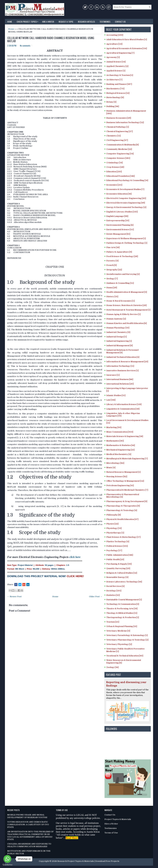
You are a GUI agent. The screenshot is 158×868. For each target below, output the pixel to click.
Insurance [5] (113, 375)
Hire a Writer (48, 22)
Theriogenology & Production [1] (123, 617)
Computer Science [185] (118, 158)
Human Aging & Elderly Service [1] (123, 314)
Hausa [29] (112, 288)
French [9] (111, 265)
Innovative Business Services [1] (122, 371)
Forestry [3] (112, 261)
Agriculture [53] (114, 44)
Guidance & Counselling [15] (120, 283)
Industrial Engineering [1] (119, 341)
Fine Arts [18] (113, 247)
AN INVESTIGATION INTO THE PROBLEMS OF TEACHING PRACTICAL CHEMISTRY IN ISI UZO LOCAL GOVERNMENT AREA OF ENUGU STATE (30, 836)
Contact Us (120, 22)
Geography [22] (114, 270)
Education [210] (114, 172)
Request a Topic (66, 22)
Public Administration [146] (120, 555)
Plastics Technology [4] (118, 542)
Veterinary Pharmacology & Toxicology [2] (127, 640)
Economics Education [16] (119, 194)
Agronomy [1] (113, 57)
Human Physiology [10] (118, 328)
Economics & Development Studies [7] (125, 189)
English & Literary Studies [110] (122, 212)
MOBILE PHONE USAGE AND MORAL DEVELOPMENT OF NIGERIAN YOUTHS (27, 816)
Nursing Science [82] (117, 476)
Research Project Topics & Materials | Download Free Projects (88, 861)
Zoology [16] (112, 667)
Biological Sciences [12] (118, 93)
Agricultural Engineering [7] (120, 53)
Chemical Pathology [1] (118, 127)
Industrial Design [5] (116, 337)
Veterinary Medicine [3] (118, 631)
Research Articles (86, 22)
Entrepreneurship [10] (118, 221)
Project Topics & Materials (118, 819)
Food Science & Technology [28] (122, 256)
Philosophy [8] (114, 515)
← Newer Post (14, 597)
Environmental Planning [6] (120, 225)
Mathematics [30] (115, 441)
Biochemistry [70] (115, 89)
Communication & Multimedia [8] (123, 145)
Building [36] (113, 106)
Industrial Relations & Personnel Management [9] (122, 351)
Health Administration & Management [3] (127, 292)
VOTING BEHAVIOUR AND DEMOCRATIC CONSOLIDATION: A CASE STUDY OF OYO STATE (28, 825)
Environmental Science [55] (120, 229)
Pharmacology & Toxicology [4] (122, 510)
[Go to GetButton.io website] (7, 865)
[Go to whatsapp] (7, 859)
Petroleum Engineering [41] (120, 485)
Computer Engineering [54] (120, 154)
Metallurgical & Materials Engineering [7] (127, 459)
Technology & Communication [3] (123, 604)
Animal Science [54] (116, 62)
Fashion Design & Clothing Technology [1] (127, 243)
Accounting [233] (115, 35)
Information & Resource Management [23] (127, 362)
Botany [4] (111, 102)
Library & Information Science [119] (124, 404)
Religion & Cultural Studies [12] (122, 573)
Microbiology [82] (115, 463)
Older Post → (96, 597)
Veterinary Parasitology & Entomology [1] (127, 635)
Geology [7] (112, 279)
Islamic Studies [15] (116, 395)
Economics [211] (114, 185)
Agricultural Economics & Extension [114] (127, 48)
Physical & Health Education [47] (122, 519)
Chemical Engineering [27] (120, 131)
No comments (25, 46)
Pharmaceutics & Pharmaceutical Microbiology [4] (123, 496)
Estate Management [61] (118, 234)
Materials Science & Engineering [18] (125, 436)
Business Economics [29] (119, 118)
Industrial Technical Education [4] (123, 357)
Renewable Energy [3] (117, 577)
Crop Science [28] (115, 167)
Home (10, 22)
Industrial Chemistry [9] (118, 332)
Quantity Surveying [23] (118, 568)
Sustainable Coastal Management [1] (124, 600)
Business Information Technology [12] (125, 122)
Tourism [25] (113, 622)
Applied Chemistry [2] (117, 66)
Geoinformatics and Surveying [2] (123, 274)
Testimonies (105, 22)
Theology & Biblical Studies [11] (122, 613)
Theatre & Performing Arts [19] (122, 609)
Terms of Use (111, 833)
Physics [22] (112, 524)
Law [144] (111, 400)
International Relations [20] (120, 384)
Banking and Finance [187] (119, 84)
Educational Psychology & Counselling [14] (127, 180)
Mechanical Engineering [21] (120, 450)
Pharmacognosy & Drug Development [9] (127, 501)
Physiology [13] (114, 528)
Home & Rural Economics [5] (121, 301)
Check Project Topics (28, 21)
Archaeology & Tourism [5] (120, 75)
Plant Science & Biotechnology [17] (123, 537)
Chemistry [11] (113, 136)
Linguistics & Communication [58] (123, 409)
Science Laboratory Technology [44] (124, 582)
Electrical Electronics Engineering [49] (126, 203)
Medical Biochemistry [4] (119, 454)
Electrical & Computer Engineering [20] (126, 198)
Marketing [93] (114, 427)
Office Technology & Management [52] (125, 481)
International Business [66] (120, 379)
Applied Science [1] (116, 71)
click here (75, 557)
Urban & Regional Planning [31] (122, 626)
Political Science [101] (117, 546)
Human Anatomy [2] (116, 319)
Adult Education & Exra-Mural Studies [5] (127, 39)
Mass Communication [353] (120, 432)
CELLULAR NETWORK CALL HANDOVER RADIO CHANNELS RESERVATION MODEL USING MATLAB (51, 40)
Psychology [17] (114, 550)
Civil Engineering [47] (117, 140)
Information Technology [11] (120, 366)
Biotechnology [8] (115, 97)
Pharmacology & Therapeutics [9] (123, 506)
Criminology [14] (114, 163)
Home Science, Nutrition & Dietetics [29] (126, 305)
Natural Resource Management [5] (123, 472)
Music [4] (111, 468)
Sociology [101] (114, 591)
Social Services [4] (115, 586)
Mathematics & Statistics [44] (121, 445)
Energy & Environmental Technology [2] (126, 207)
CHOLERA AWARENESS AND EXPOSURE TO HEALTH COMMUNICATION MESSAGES (29, 845)
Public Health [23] (115, 559)
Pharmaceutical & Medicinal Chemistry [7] (127, 490)
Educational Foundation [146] (121, 176)
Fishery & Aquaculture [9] (119, 252)
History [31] (112, 297)
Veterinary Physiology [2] (119, 644)
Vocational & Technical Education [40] (125, 656)
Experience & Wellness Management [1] (126, 238)
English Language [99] (117, 216)
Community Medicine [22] (119, 149)
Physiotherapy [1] (115, 533)
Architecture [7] (114, 80)
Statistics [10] (113, 595)
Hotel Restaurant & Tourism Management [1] (128, 310)
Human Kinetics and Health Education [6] (127, 323)
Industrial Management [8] (120, 345)
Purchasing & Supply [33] (119, 564)
